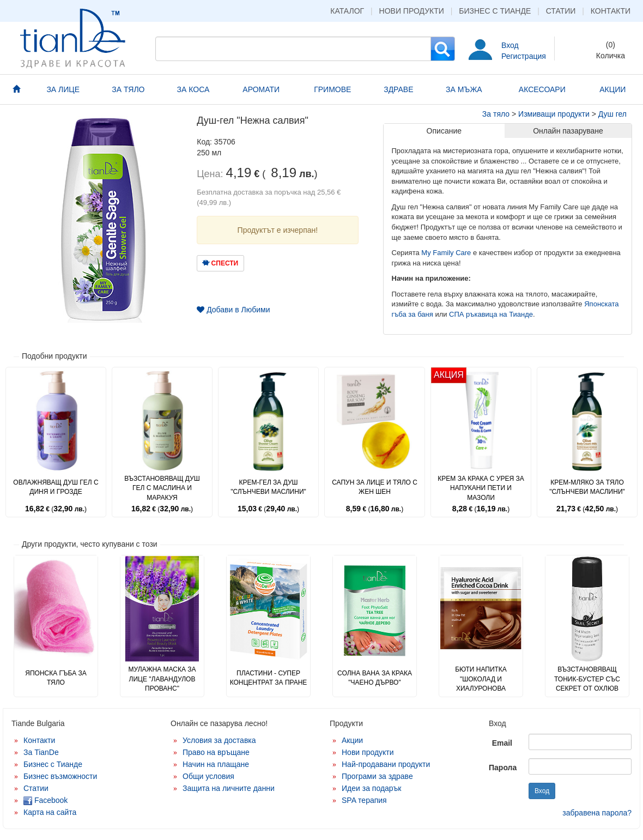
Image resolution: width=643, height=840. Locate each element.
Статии (561, 11)
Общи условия (208, 776)
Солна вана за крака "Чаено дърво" (375, 678)
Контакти (611, 11)
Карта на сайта (50, 812)
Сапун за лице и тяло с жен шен (375, 487)
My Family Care (446, 253)
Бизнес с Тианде (495, 11)
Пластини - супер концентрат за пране (269, 678)
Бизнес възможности (60, 776)
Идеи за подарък (372, 788)
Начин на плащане (216, 764)
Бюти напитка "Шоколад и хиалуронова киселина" (481, 683)
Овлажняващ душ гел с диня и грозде (56, 487)
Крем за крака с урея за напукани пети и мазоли (481, 488)
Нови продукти (412, 11)
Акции (352, 740)
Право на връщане (216, 752)
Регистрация (524, 56)
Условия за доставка (219, 740)
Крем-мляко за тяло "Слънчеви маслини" (587, 487)
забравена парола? (597, 813)
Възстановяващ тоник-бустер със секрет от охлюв (587, 679)
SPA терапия (364, 800)
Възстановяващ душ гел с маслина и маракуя (162, 488)
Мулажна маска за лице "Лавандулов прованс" (162, 679)
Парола (503, 768)
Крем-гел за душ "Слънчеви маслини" (268, 487)
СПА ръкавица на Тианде (491, 314)
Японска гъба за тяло (56, 678)
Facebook (46, 800)
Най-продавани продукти (386, 764)
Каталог (347, 11)
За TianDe (41, 752)
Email (502, 743)
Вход (510, 45)
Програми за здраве (377, 776)
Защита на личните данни (229, 788)
